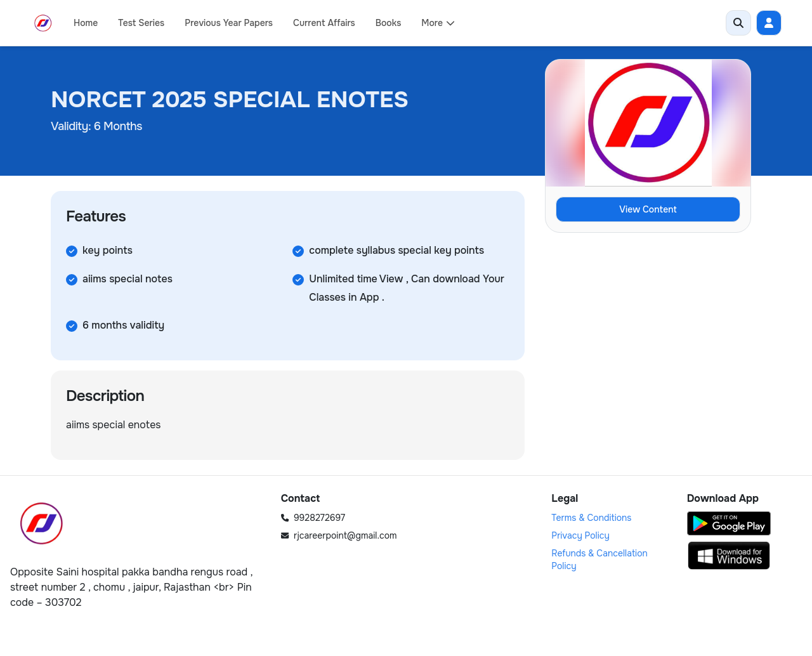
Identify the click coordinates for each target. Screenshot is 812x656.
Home (86, 23)
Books (389, 23)
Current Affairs (324, 23)
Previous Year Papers (229, 23)
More (438, 23)
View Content (648, 209)
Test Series (141, 23)
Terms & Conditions (591, 518)
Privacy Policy (580, 535)
